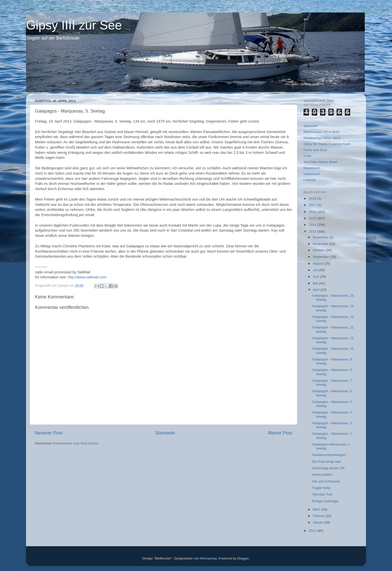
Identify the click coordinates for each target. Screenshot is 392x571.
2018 (313, 198)
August (318, 263)
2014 (313, 225)
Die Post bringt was (326, 462)
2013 (313, 231)
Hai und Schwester (326, 481)
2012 (313, 531)
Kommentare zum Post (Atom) (76, 443)
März (317, 509)
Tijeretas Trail (322, 494)
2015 (313, 218)
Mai (316, 283)
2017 (313, 205)
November (321, 244)
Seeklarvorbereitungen (329, 455)
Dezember (321, 237)
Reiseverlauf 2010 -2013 (322, 138)
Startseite (165, 433)
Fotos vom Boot (315, 150)
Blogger (243, 558)
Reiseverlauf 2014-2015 (321, 132)
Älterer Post (280, 433)
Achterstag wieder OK (328, 468)
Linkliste (310, 180)
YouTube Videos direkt (320, 162)
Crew (307, 156)
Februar (319, 516)
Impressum (312, 168)
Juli (316, 270)
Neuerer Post (49, 433)
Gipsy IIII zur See (74, 25)
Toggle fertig (321, 488)
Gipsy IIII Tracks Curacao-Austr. (327, 144)
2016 (313, 212)
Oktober (319, 250)
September (321, 257)
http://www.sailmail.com (87, 277)
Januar (318, 522)
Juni (316, 276)
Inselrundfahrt (322, 475)
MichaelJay (208, 558)
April (317, 290)
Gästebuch (312, 174)
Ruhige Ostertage (325, 501)
